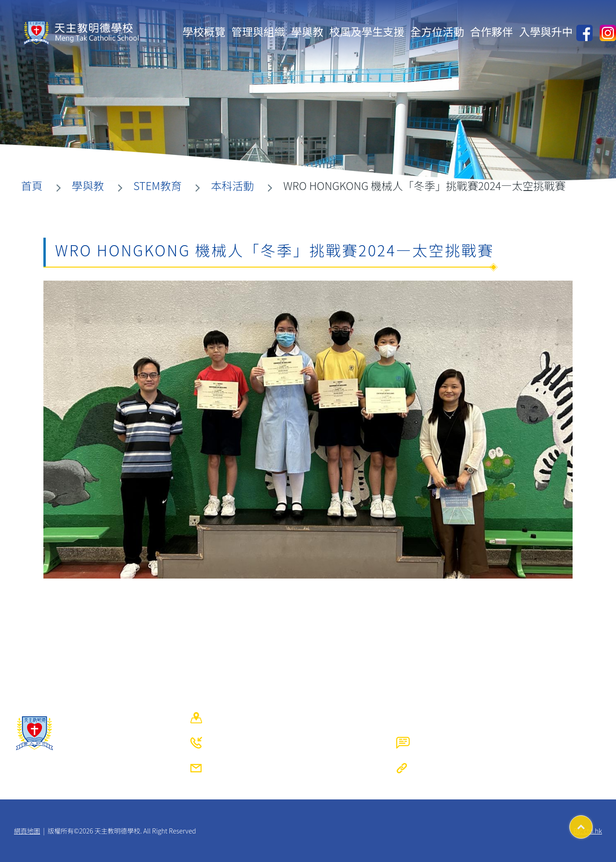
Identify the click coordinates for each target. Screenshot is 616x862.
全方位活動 (437, 31)
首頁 (32, 185)
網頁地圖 (27, 831)
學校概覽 (204, 31)
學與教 (307, 31)
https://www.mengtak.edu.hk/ (517, 768)
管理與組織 (258, 31)
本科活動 (232, 185)
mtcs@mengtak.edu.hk (295, 768)
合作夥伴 (491, 31)
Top (592, 824)
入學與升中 (546, 31)
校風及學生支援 (367, 31)
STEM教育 (158, 185)
